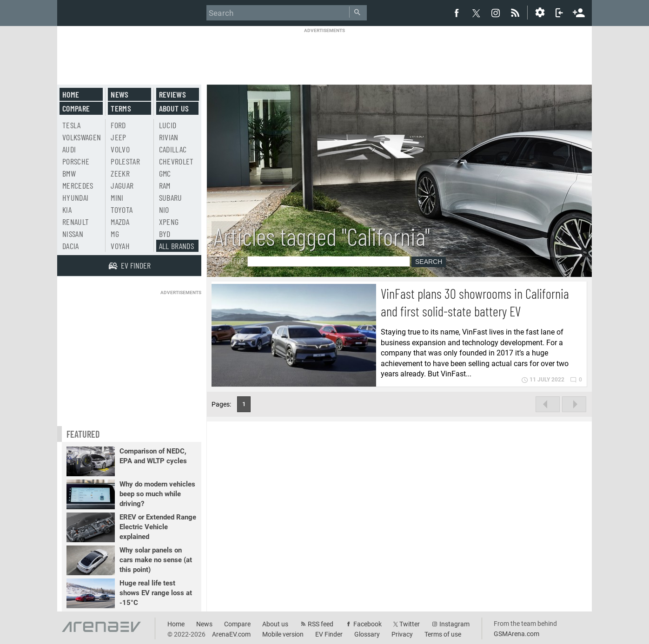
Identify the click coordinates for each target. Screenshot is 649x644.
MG (115, 234)
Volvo (120, 149)
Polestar (125, 161)
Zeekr (120, 173)
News (119, 94)
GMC (165, 173)
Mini (117, 197)
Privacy (402, 634)
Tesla (72, 125)
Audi (69, 149)
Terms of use (443, 634)
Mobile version (283, 634)
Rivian (169, 137)
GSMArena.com (517, 634)
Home (71, 94)
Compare (76, 108)
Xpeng (169, 222)
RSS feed (321, 624)
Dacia (71, 246)
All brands (177, 246)
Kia (67, 210)
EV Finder (329, 634)
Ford (118, 125)
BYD (165, 234)
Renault (76, 222)
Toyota (122, 210)
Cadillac (173, 149)
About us (174, 108)
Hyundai (75, 197)
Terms (121, 108)
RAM (165, 185)
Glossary (367, 634)
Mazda (120, 222)
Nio (164, 210)
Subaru (171, 197)
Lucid (168, 125)
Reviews (172, 94)
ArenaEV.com (231, 634)
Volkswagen (82, 137)
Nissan (73, 234)
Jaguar (122, 185)
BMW (69, 173)
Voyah (120, 246)
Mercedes (78, 185)
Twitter (410, 624)
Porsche (76, 161)
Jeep (118, 137)
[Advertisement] (324, 54)
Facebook (368, 624)
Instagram (454, 624)
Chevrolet (176, 161)
